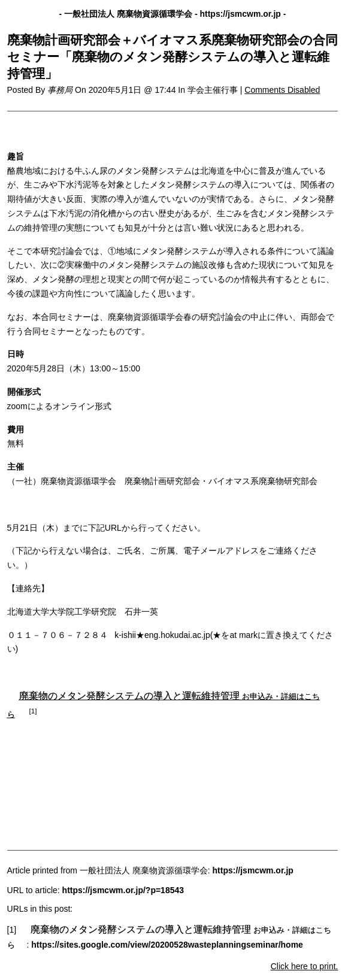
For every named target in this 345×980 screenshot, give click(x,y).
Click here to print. (305, 966)
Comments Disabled (282, 90)
